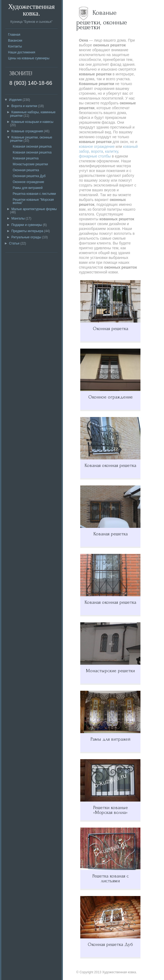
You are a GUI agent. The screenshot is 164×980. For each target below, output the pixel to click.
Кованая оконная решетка (32, 147)
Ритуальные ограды (26, 237)
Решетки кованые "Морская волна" (33, 201)
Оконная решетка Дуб (29, 176)
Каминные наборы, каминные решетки (33, 114)
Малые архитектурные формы (34, 209)
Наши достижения (22, 52)
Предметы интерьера (27, 231)
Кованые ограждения (27, 131)
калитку (112, 151)
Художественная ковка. (31, 10)
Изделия (15, 100)
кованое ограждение (97, 147)
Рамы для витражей (28, 188)
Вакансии (15, 41)
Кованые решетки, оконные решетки (31, 139)
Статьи (14, 243)
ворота (97, 151)
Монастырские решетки (30, 164)
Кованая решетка (26, 158)
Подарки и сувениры (26, 225)
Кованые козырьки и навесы (32, 122)
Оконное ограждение (28, 182)
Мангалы (18, 218)
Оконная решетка (26, 170)
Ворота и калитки (24, 106)
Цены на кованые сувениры (29, 58)
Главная (14, 35)
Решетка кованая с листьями (34, 194)
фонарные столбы (95, 156)
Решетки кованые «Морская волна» (110, 810)
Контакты (15, 46)
